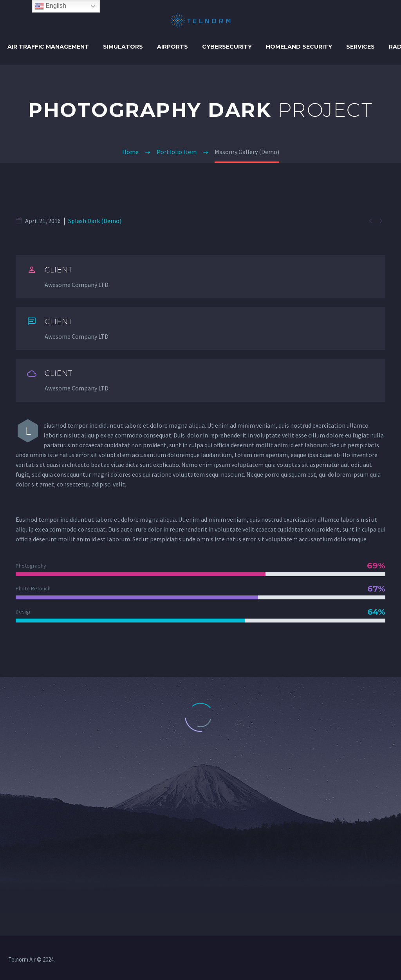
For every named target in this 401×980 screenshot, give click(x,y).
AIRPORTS (173, 47)
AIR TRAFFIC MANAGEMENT (48, 47)
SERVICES (360, 47)
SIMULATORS (123, 47)
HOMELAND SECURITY (299, 47)
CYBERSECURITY (227, 47)
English (50, 6)
